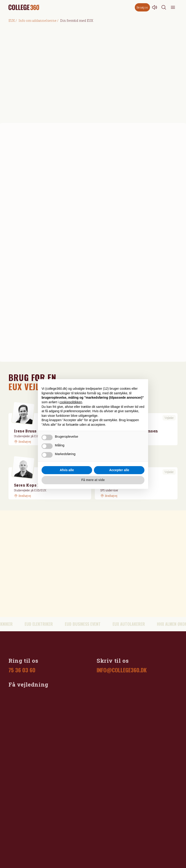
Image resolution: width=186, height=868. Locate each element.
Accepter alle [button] (119, 470)
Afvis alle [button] (67, 470)
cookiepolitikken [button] (71, 402)
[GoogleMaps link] (23, 442)
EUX (12, 21)
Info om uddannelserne (38, 21)
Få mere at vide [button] (93, 480)
